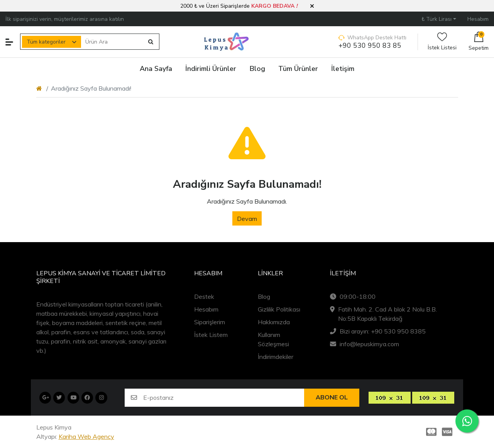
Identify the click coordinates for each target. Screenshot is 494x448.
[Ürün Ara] (113, 42)
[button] (312, 6)
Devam (247, 219)
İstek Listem (211, 335)
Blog (264, 296)
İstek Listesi (442, 42)
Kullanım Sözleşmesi (273, 339)
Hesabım (206, 309)
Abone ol (332, 397)
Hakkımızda (274, 322)
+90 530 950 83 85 (370, 46)
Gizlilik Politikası (279, 309)
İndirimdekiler (276, 357)
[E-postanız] (224, 398)
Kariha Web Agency (86, 436)
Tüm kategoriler (46, 42)
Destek (204, 296)
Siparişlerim (210, 322)
